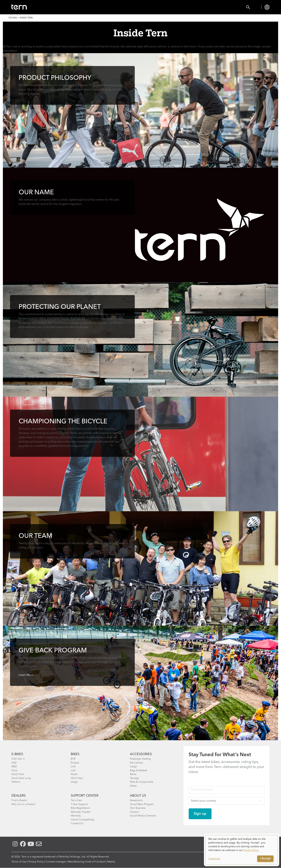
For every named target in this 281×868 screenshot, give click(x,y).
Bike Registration (80, 808)
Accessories (75, 7)
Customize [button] (214, 859)
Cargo (134, 767)
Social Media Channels (143, 816)
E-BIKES (17, 754)
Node (74, 774)
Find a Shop (102, 7)
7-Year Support (79, 804)
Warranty (76, 816)
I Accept (265, 859)
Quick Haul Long (21, 778)
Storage (134, 778)
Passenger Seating (140, 759)
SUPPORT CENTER (85, 796)
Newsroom (136, 800)
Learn (123, 7)
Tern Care (76, 800)
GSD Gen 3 (18, 759)
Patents (111, 862)
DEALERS (19, 796)
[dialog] (242, 850)
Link (73, 767)
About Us (138, 796)
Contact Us (77, 823)
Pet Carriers (136, 763)
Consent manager (56, 862)
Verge (74, 782)
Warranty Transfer (81, 812)
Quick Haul (18, 774)
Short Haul (77, 778)
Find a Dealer (19, 800)
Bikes (54, 7)
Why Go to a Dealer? (24, 804)
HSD (14, 763)
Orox (14, 770)
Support (142, 7)
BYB (73, 759)
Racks (133, 774)
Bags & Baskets (139, 770)
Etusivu (13, 18)
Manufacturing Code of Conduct (86, 862)
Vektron (16, 782)
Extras (133, 786)
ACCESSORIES (141, 754)
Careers (134, 812)
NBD (14, 767)
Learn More (26, 675)
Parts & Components (142, 782)
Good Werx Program (142, 804)
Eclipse (75, 763)
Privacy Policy (36, 862)
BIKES (75, 754)
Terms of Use (19, 862)
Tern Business (138, 808)
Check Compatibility (83, 820)
